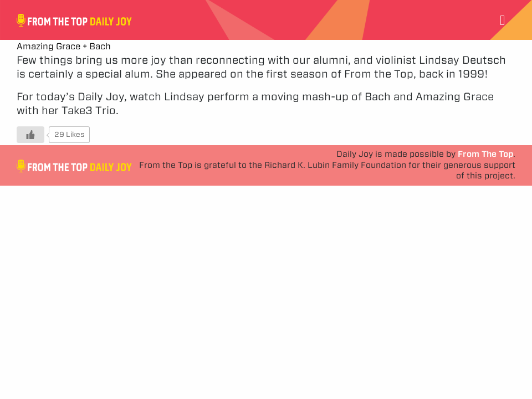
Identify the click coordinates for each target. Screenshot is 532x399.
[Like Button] (30, 135)
